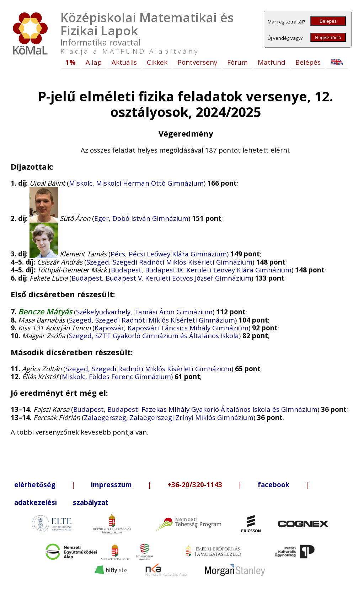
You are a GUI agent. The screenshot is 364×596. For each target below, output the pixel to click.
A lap (94, 62)
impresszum (111, 485)
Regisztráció (328, 38)
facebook (274, 485)
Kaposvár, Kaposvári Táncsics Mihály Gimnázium (172, 328)
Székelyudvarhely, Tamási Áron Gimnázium (144, 312)
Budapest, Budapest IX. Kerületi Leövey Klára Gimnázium (201, 270)
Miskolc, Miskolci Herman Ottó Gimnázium (136, 183)
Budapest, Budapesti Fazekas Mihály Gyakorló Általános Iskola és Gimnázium (195, 409)
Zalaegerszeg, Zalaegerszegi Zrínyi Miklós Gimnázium (169, 417)
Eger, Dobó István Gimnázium (141, 218)
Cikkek (157, 62)
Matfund (272, 62)
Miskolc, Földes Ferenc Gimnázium (116, 376)
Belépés (328, 21)
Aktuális (124, 62)
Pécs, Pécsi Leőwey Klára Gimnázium (169, 254)
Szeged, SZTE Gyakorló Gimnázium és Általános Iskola (154, 336)
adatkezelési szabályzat (61, 502)
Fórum (237, 62)
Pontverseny (197, 62)
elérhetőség (35, 485)
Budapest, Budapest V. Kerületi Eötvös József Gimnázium (161, 278)
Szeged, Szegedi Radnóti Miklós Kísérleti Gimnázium (169, 262)
